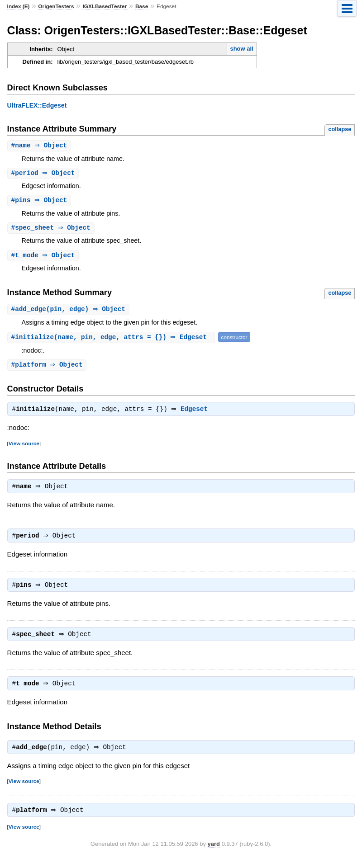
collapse (340, 129)
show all (241, 49)
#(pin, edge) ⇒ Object (69, 312)
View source (24, 447)
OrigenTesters (56, 6)
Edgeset (196, 413)
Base (142, 6)
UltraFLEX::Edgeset (37, 105)
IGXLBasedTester (105, 6)
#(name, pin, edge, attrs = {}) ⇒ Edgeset (112, 340)
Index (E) (19, 6)
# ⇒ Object (40, 146)
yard (214, 854)
